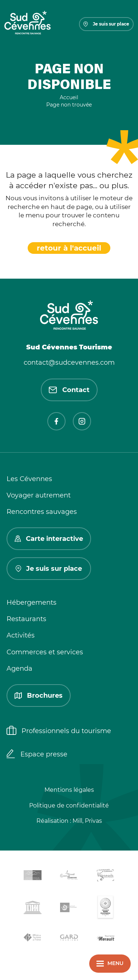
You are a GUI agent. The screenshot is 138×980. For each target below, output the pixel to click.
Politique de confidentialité (69, 805)
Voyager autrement (39, 495)
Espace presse (37, 755)
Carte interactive (49, 539)
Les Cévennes (29, 479)
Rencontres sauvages (42, 512)
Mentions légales (69, 790)
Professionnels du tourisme (59, 731)
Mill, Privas (87, 821)
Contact (69, 390)
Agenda (19, 669)
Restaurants (26, 619)
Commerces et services (45, 652)
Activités (21, 635)
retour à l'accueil (69, 248)
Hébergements (31, 603)
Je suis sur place (106, 24)
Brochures (39, 696)
